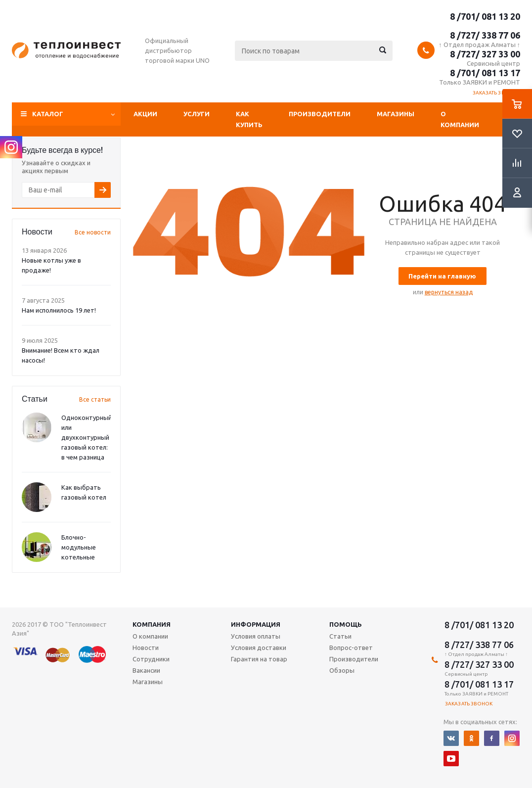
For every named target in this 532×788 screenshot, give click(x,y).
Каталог (48, 114)
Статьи (340, 636)
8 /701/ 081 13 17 (485, 73)
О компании (460, 119)
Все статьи (95, 399)
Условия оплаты (256, 636)
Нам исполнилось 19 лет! (59, 310)
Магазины (396, 114)
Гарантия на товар (259, 659)
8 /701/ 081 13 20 (485, 16)
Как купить (249, 119)
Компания (152, 624)
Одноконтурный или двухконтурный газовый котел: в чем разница (87, 437)
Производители (320, 114)
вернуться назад (449, 292)
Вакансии (146, 670)
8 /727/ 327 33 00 (485, 54)
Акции (145, 114)
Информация (256, 624)
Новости (146, 648)
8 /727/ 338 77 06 (485, 35)
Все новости (93, 232)
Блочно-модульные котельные (79, 547)
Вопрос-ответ (351, 648)
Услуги (197, 114)
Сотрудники (151, 659)
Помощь (346, 624)
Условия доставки (259, 648)
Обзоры (342, 670)
